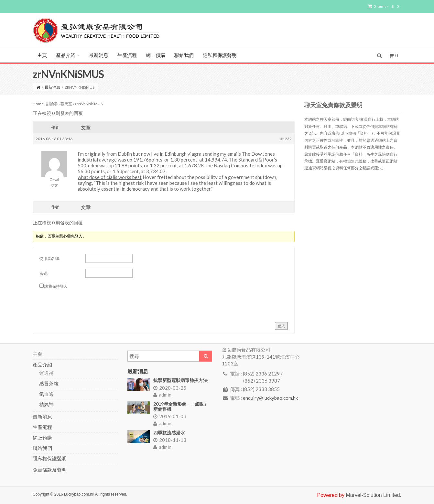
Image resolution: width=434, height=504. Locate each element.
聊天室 (66, 104)
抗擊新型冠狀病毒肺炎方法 (180, 380)
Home (38, 104)
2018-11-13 (170, 440)
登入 (281, 326)
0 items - (383, 6)
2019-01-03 (170, 416)
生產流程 (127, 55)
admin (162, 395)
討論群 (52, 104)
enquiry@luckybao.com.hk (270, 398)
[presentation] (89, 303)
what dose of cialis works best (110, 177)
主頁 (42, 55)
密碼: (44, 273)
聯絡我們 (184, 55)
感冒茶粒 (49, 383)
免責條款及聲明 (50, 470)
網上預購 (156, 55)
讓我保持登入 (56, 286)
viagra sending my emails (214, 154)
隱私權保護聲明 (220, 55)
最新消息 (99, 55)
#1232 (286, 139)
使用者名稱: (50, 258)
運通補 (46, 373)
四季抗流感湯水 (169, 433)
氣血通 (46, 394)
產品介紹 (68, 55)
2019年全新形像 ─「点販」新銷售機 (181, 406)
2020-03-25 (170, 388)
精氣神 (46, 404)
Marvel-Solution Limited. (374, 495)
